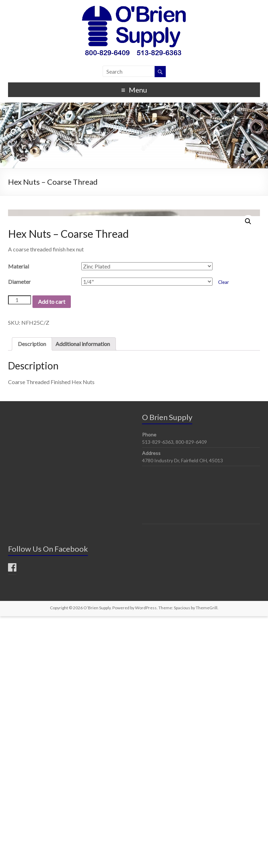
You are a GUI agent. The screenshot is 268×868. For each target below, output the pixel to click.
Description (32, 595)
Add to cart (52, 553)
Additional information (83, 595)
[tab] (32, 596)
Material (18, 518)
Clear (224, 534)
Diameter (19, 533)
